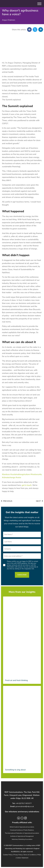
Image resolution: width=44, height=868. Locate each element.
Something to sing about (16, 770)
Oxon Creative (26, 861)
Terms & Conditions (30, 855)
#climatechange (9, 477)
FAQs (39, 855)
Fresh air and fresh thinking (17, 680)
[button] (29, 30)
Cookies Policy (8, 855)
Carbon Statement (22, 858)
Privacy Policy (18, 855)
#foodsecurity (36, 474)
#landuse (6, 474)
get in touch (27, 485)
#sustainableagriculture (20, 474)
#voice (18, 477)
